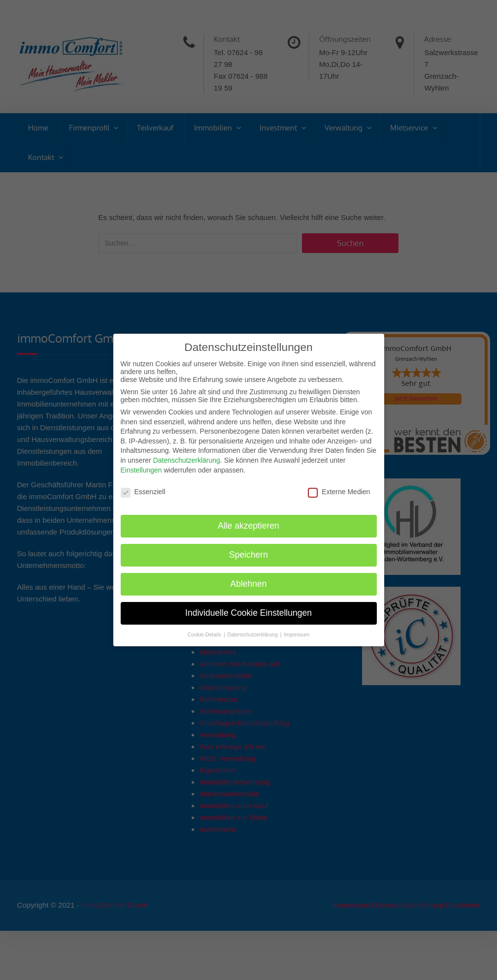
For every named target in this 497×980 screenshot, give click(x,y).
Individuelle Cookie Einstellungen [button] (248, 613)
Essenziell (143, 492)
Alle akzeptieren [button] (248, 526)
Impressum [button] (297, 634)
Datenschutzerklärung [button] (253, 634)
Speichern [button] (248, 555)
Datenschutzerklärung (187, 460)
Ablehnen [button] (249, 584)
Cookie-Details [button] (205, 634)
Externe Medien (339, 492)
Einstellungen (141, 470)
